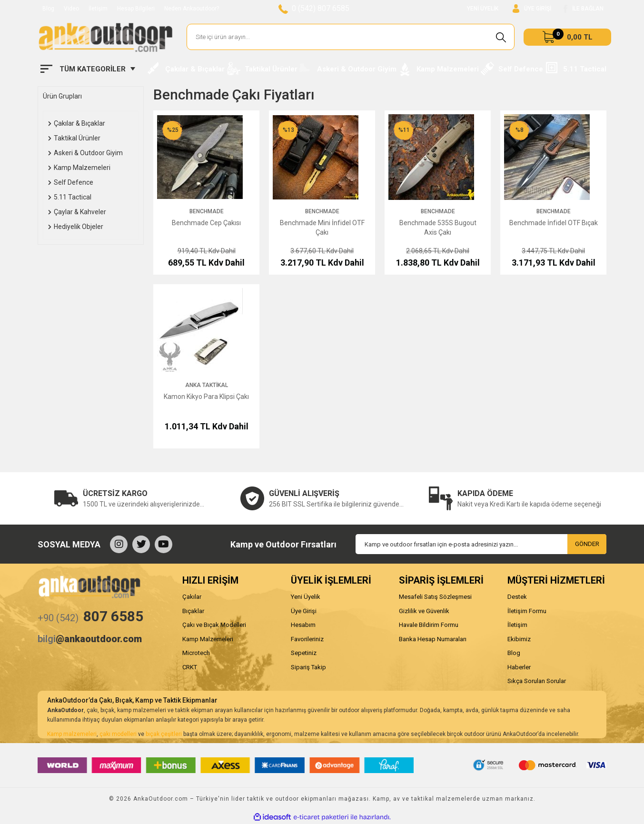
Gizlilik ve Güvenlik (424, 611)
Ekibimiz (519, 639)
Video (71, 9)
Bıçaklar (193, 611)
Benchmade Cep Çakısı (206, 223)
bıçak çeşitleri (164, 734)
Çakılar (192, 597)
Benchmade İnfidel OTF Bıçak (554, 223)
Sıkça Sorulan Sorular (537, 681)
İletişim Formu (527, 611)
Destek (517, 597)
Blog (48, 9)
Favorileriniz (307, 639)
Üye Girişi (304, 611)
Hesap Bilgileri (136, 9)
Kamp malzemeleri (72, 734)
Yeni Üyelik (306, 597)
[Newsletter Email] (481, 544)
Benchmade (207, 211)
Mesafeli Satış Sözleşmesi (435, 597)
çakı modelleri (118, 734)
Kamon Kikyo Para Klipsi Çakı (206, 397)
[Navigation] (88, 69)
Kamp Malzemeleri (208, 639)
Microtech (196, 653)
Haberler (519, 667)
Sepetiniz (304, 653)
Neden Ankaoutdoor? (192, 9)
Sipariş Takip (308, 667)
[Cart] (567, 37)
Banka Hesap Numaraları (433, 639)
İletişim (98, 9)
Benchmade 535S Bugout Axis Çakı (438, 228)
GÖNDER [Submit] (587, 544)
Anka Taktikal (207, 385)
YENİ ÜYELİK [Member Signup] (483, 9)
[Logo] (105, 37)
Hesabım (303, 625)
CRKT (190, 667)
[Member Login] (532, 9)
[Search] (351, 37)
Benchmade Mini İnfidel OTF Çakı (322, 228)
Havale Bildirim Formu (429, 625)
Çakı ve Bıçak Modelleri (214, 625)
